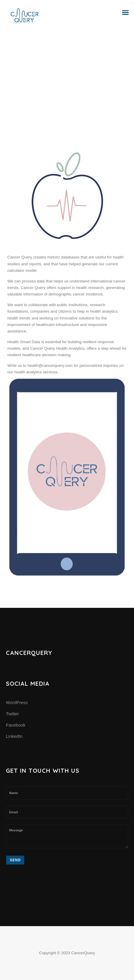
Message (67, 836)
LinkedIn (14, 736)
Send (15, 860)
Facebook (16, 725)
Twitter (12, 714)
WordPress (17, 702)
